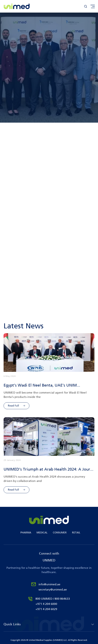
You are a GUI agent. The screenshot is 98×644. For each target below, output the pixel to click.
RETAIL (76, 533)
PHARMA (26, 533)
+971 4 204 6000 (46, 604)
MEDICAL (42, 533)
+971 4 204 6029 (46, 609)
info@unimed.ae (49, 584)
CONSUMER (60, 533)
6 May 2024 (10, 376)
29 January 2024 (12, 460)
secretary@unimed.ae (53, 590)
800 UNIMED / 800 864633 (53, 599)
